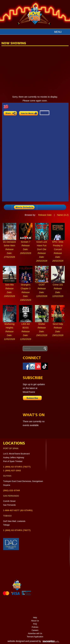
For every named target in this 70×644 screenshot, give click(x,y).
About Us (35, 621)
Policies (35, 627)
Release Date (45, 215)
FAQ (35, 624)
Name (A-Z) (63, 215)
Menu (58, 32)
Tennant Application (35, 637)
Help (35, 618)
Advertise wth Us (35, 633)
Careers (35, 630)
